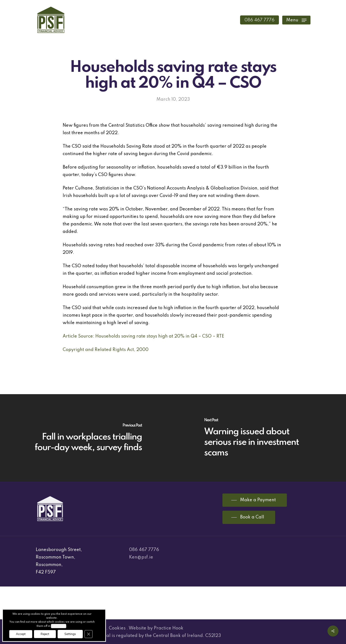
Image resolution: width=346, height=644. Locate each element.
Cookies (117, 628)
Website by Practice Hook (156, 628)
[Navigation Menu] (296, 20)
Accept (21, 634)
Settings (70, 634)
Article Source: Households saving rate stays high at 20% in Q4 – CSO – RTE (143, 336)
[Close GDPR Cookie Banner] (88, 634)
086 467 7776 (144, 550)
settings (59, 626)
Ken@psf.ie (141, 557)
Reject (45, 634)
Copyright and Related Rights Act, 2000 (106, 350)
